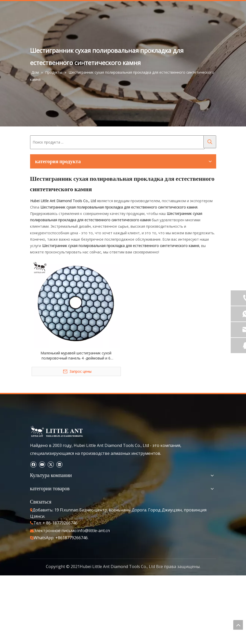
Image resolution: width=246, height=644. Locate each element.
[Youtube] (42, 464)
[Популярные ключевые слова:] (210, 142)
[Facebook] (33, 464)
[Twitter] (51, 464)
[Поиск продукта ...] (117, 142)
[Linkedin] (59, 464)
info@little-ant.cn (94, 531)
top (238, 625)
